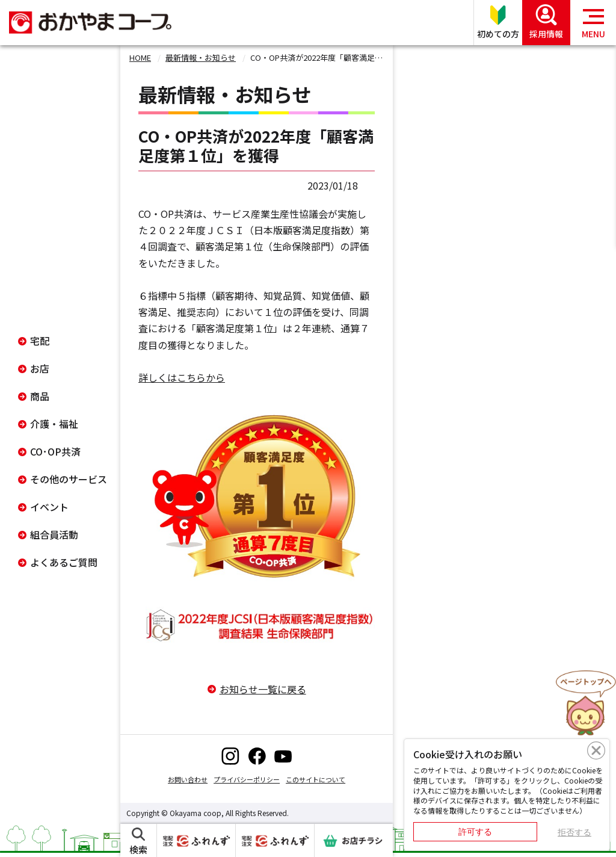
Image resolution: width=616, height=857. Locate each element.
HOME (140, 57)
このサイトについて (316, 779)
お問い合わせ (188, 779)
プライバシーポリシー (247, 779)
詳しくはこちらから (182, 377)
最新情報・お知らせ (201, 57)
